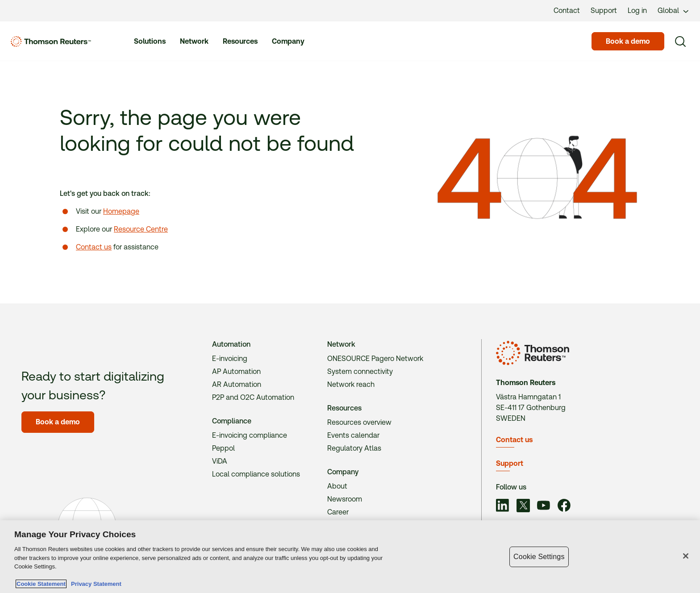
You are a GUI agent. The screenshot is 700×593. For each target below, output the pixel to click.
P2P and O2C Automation (253, 397)
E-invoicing (230, 359)
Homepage (121, 211)
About (337, 486)
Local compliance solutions (256, 474)
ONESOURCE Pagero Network (375, 359)
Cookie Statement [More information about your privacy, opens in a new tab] (41, 584)
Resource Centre (141, 229)
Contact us (94, 247)
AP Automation (236, 371)
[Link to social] (503, 506)
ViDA (220, 461)
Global (668, 10)
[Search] (680, 41)
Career (338, 512)
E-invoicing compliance (250, 435)
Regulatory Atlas (354, 448)
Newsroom (345, 499)
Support (510, 463)
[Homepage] (51, 41)
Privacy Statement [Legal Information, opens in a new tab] (95, 584)
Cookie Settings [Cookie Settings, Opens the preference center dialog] (539, 557)
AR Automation (237, 384)
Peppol (223, 448)
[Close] (686, 556)
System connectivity (360, 371)
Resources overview (359, 422)
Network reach (351, 384)
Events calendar (353, 435)
